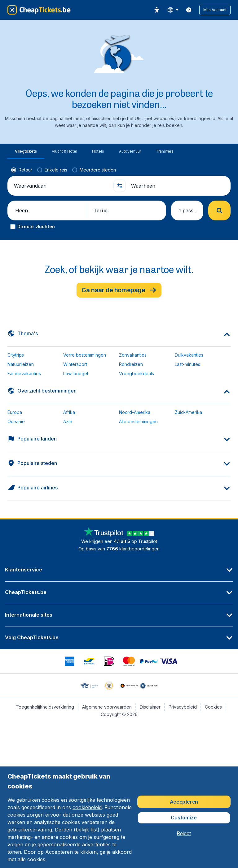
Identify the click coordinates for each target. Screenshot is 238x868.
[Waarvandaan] (61, 186)
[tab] (26, 152)
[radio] (22, 170)
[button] (215, 10)
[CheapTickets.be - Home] (39, 10)
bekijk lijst (87, 830)
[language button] (173, 10)
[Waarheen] (178, 186)
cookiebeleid (87, 807)
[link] (189, 10)
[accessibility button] (157, 10)
